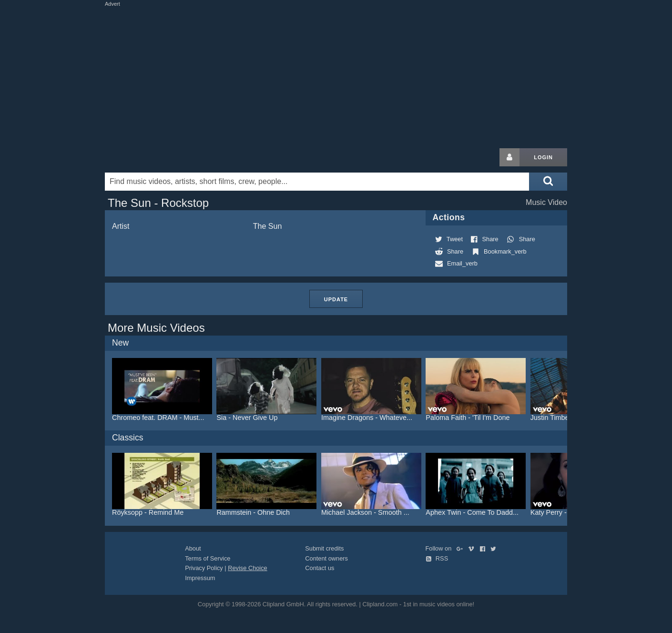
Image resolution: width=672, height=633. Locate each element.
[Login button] (509, 157)
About (193, 548)
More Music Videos (156, 328)
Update (336, 299)
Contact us (320, 568)
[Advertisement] (336, 75)
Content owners (326, 558)
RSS (437, 558)
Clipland (155, 157)
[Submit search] (548, 182)
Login (543, 157)
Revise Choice (248, 568)
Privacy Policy (204, 568)
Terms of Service (208, 558)
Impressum (200, 578)
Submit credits (324, 548)
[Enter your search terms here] (317, 182)
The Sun (267, 226)
